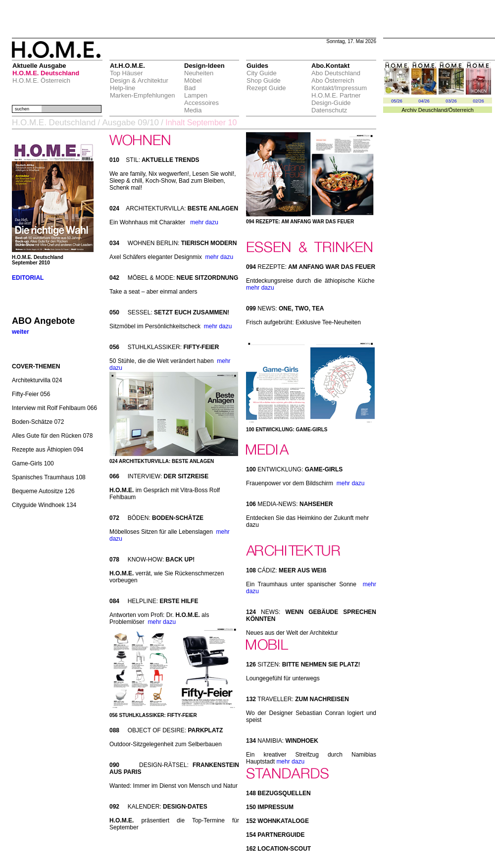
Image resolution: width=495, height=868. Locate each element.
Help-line (123, 88)
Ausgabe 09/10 (130, 123)
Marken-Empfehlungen (143, 95)
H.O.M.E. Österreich (41, 80)
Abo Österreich (333, 80)
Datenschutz (329, 110)
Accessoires (201, 103)
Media (193, 110)
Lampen (196, 95)
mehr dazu (204, 222)
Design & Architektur (139, 80)
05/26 (397, 101)
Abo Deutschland (336, 73)
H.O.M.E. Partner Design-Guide (336, 99)
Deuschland (433, 110)
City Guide (262, 73)
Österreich (461, 110)
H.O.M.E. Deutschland (46, 73)
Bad (190, 88)
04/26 (424, 101)
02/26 (478, 101)
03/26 (451, 101)
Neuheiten (199, 73)
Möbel (193, 80)
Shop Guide (264, 80)
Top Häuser (126, 73)
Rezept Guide (266, 88)
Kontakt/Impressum (339, 88)
